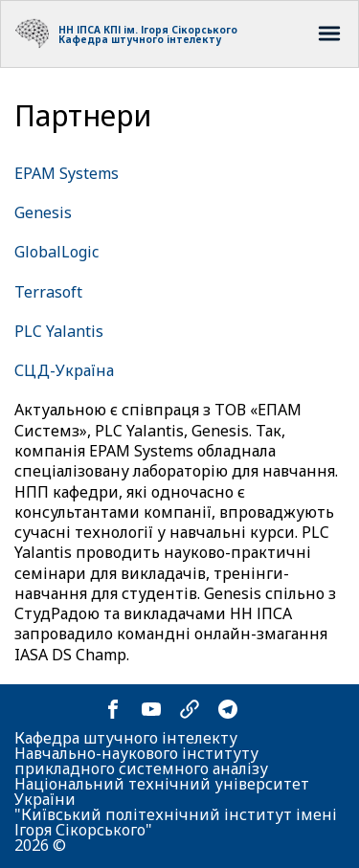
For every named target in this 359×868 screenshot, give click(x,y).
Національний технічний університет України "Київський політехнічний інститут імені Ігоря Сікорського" (176, 807)
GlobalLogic (56, 252)
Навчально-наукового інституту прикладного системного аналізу (141, 761)
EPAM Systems (67, 173)
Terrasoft (48, 292)
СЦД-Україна (64, 370)
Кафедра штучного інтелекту (140, 39)
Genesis (43, 212)
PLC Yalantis (59, 331)
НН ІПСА (79, 30)
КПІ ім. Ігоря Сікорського (170, 30)
